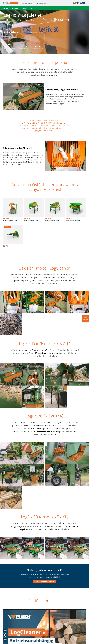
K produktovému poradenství (44, 582)
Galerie (24, 8)
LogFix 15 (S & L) (28, 123)
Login (14, 3)
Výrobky (6, 8)
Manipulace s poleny (27, 3)
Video (31, 8)
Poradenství (15, 8)
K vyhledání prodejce (37, 32)
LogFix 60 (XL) (60, 123)
